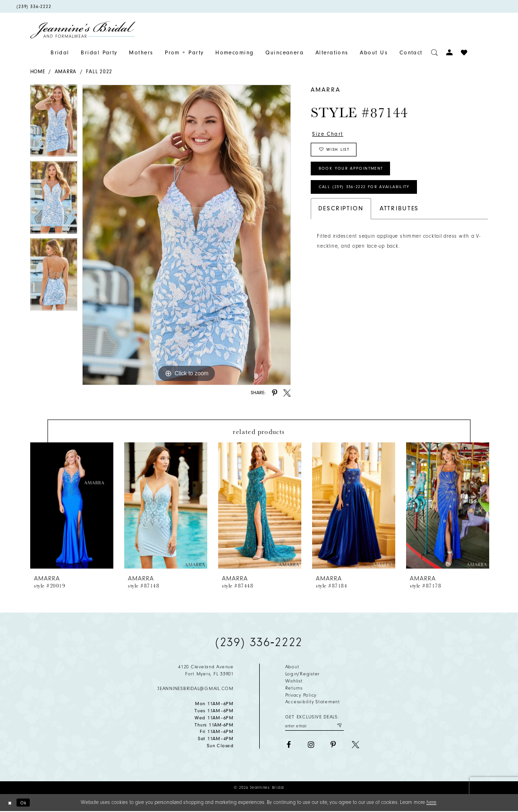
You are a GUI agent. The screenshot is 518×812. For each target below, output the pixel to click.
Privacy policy (301, 695)
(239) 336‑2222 (259, 642)
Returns (294, 688)
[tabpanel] (54, 123)
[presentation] (72, 505)
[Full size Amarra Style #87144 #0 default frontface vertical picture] (187, 235)
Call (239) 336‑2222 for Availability (374, 197)
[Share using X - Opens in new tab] (287, 393)
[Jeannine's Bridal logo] (83, 30)
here (431, 802)
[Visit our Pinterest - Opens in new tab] (333, 746)
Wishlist (294, 681)
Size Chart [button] (330, 134)
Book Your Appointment (358, 175)
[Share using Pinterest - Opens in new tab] (275, 393)
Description (341, 219)
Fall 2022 (99, 72)
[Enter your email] (314, 726)
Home (38, 72)
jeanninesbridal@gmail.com (195, 689)
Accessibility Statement (313, 702)
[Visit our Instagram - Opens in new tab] (311, 746)
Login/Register (302, 674)
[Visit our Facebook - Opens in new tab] (289, 746)
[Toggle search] (434, 53)
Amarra (66, 72)
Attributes (399, 219)
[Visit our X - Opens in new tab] (356, 746)
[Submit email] (338, 726)
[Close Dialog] (11, 803)
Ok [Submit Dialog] (26, 803)
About (292, 667)
